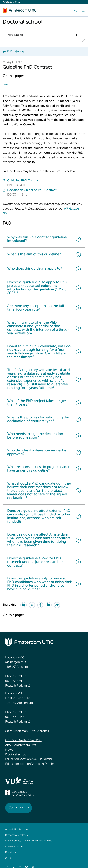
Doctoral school (16, 755)
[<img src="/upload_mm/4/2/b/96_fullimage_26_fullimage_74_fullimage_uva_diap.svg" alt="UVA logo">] (20, 793)
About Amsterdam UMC (21, 745)
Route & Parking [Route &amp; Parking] (16, 686)
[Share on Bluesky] (24, 605)
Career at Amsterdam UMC (23, 740)
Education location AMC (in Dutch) (29, 759)
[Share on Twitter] (32, 605)
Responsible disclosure (17, 835)
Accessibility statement (17, 829)
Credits (9, 858)
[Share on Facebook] (40, 605)
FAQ (5, 84)
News (9, 750)
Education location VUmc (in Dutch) (29, 764)
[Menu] (83, 10)
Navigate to (15, 35)
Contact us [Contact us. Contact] (16, 808)
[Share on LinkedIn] (49, 605)
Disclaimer (11, 852)
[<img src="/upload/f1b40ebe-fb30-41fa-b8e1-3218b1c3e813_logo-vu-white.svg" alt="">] (20, 780)
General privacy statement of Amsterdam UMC (29, 841)
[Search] (75, 10)
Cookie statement (14, 847)
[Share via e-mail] (57, 605)
